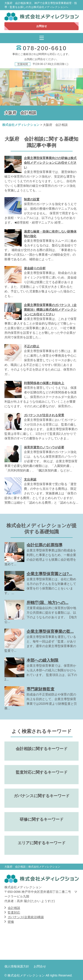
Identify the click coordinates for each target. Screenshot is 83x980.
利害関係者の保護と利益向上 (44, 383)
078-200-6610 (45, 48)
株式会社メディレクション (21, 125)
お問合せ (42, 26)
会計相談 (14, 908)
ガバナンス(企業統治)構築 (26, 917)
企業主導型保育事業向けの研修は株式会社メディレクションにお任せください (50, 163)
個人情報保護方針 (17, 966)
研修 (11, 922)
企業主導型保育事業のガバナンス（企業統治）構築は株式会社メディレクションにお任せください (50, 310)
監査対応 (14, 912)
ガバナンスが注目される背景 (44, 415)
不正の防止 (32, 346)
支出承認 (30, 479)
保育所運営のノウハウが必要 (44, 447)
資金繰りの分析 (35, 268)
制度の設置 (32, 199)
